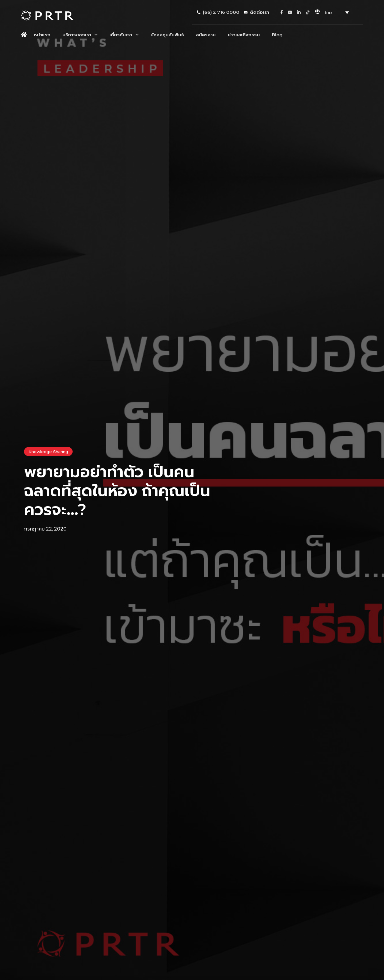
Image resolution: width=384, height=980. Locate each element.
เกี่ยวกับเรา (124, 35)
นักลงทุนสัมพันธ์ (167, 35)
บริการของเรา (80, 35)
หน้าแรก (42, 35)
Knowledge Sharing (48, 452)
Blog (277, 35)
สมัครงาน (206, 35)
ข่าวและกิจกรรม (244, 35)
